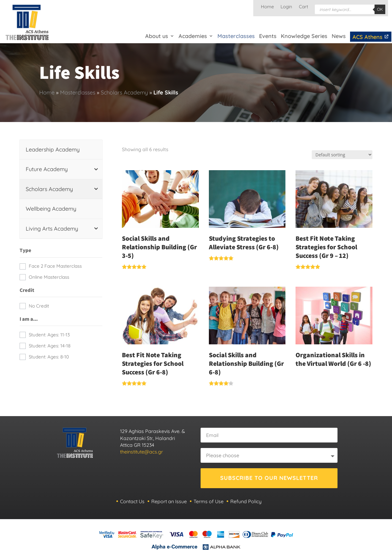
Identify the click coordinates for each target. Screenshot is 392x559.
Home (267, 7)
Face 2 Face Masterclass (55, 266)
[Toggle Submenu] (96, 169)
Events (268, 36)
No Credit (39, 306)
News (339, 36)
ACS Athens (371, 37)
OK (380, 9)
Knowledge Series (304, 36)
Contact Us (132, 501)
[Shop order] (342, 155)
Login (286, 7)
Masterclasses (236, 36)
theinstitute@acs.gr (141, 452)
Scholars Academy (124, 92)
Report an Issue (169, 501)
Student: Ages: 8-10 (49, 357)
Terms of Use (209, 501)
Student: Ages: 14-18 (50, 346)
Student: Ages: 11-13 (49, 335)
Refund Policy (246, 501)
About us (157, 36)
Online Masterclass (49, 277)
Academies (193, 36)
